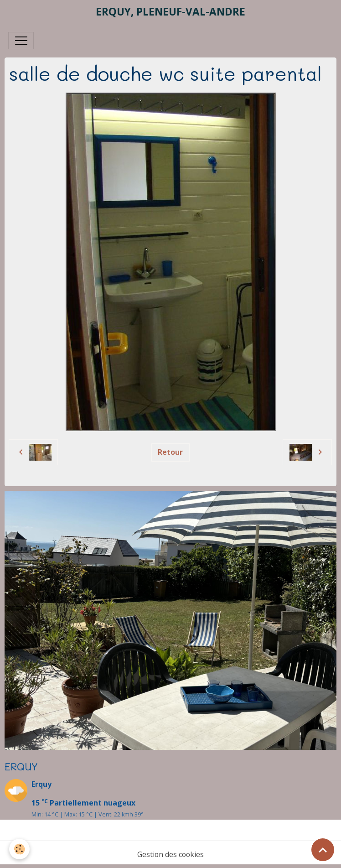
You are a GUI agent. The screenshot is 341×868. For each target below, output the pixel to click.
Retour (170, 452)
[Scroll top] (323, 850)
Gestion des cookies (170, 854)
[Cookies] (19, 849)
